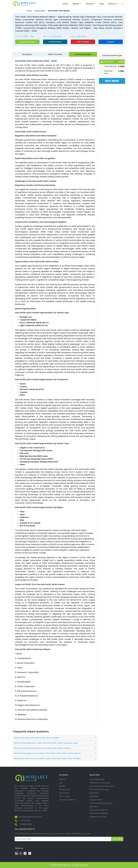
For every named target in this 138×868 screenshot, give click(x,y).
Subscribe (117, 839)
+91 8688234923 (25, 824)
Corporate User (110, 66)
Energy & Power (96, 800)
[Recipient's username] (63, 839)
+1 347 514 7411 (25, 821)
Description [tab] (27, 54)
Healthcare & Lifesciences (100, 783)
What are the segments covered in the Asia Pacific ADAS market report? (47, 753)
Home (67, 4)
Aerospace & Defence (98, 810)
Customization (55, 42)
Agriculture (94, 807)
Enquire (111, 42)
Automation (94, 796)
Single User (109, 62)
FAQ (61, 783)
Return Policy (64, 793)
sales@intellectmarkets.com (30, 817)
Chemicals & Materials (99, 813)
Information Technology (99, 790)
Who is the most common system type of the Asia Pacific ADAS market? (47, 758)
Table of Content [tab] (55, 54)
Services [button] (90, 4)
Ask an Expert (83, 42)
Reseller (62, 786)
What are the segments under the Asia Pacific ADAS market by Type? (46, 743)
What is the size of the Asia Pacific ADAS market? (37, 738)
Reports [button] (76, 4)
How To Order (65, 796)
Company (64, 775)
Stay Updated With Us (25, 829)
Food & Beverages (97, 779)
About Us (63, 779)
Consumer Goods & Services (101, 803)
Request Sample (27, 42)
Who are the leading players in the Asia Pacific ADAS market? (43, 748)
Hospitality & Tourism (98, 817)
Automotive (40, 11)
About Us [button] (112, 4)
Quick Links (95, 775)
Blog (102, 4)
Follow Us (19, 848)
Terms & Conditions (67, 800)
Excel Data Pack (108, 72)
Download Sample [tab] (83, 54)
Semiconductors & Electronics (102, 786)
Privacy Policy (65, 790)
